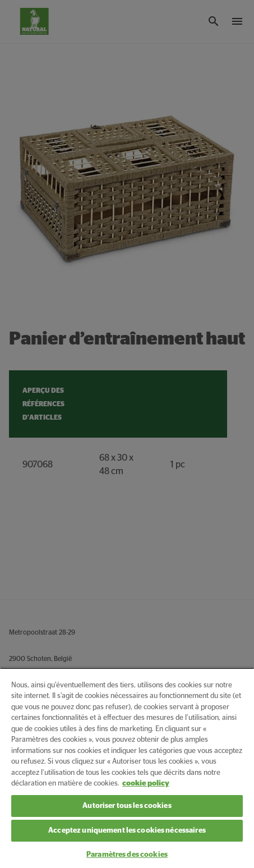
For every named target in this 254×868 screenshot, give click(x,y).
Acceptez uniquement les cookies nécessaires (127, 831)
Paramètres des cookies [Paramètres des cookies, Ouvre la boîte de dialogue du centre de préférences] (127, 855)
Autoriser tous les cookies (127, 806)
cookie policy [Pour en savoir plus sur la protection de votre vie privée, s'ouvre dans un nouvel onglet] (146, 784)
